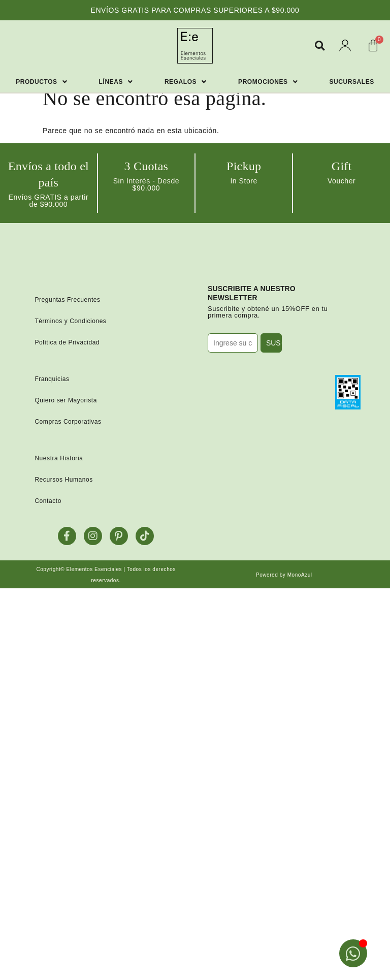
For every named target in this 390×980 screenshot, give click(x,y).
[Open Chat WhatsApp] (353, 953)
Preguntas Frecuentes (67, 300)
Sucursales (352, 82)
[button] (320, 45)
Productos (41, 82)
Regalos (186, 82)
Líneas (116, 82)
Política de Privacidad (67, 342)
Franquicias (52, 379)
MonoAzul (300, 575)
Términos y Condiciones (70, 321)
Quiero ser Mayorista (66, 400)
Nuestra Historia (59, 458)
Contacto (48, 501)
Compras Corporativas (68, 422)
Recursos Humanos (63, 480)
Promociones (268, 82)
